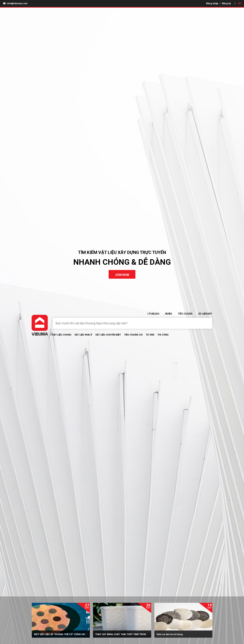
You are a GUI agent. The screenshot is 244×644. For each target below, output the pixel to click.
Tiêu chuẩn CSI (133, 335)
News (169, 314)
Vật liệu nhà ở (83, 335)
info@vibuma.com (15, 3)
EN (239, 3)
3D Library (205, 314)
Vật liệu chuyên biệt (108, 335)
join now (122, 275)
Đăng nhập (212, 3)
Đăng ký (226, 3)
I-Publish (153, 314)
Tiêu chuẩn (185, 314)
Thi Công (163, 335)
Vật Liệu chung (62, 335)
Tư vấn (150, 335)
